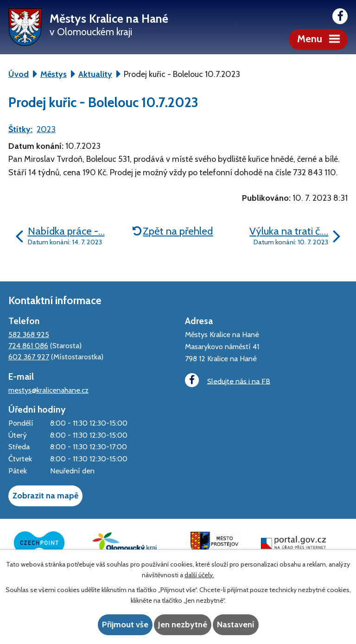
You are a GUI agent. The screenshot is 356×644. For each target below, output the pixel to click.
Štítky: (20, 129)
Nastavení (236, 625)
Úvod (19, 74)
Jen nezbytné (183, 625)
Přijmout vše (125, 625)
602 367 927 (29, 357)
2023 (46, 129)
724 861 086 (28, 345)
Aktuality (95, 74)
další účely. (199, 575)
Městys (54, 74)
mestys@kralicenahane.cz (48, 390)
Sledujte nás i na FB (228, 380)
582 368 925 (29, 334)
